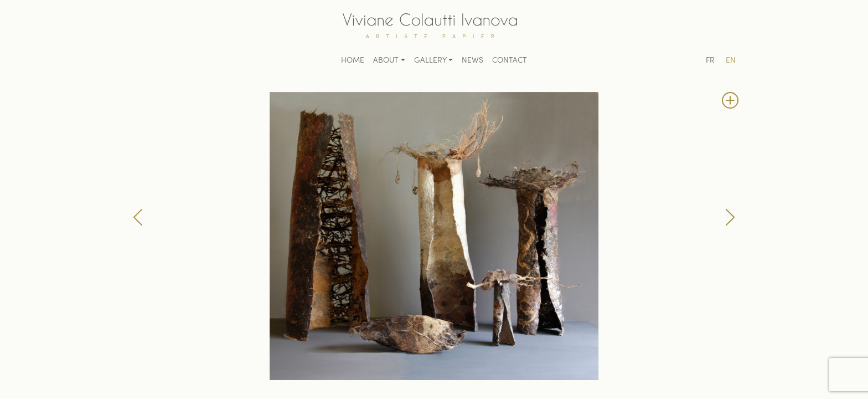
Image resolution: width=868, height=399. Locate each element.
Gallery (430, 61)
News (472, 61)
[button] (138, 217)
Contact (510, 61)
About (386, 61)
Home (353, 61)
